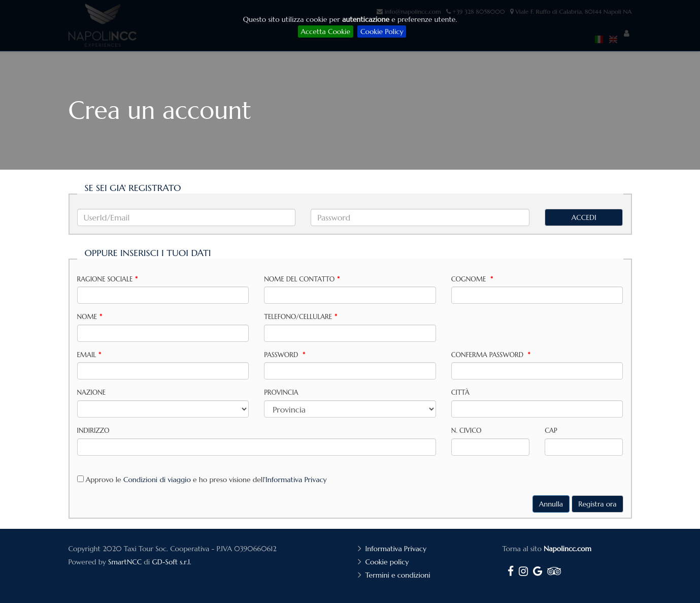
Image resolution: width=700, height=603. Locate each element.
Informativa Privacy (296, 480)
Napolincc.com (568, 549)
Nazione (92, 392)
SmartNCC (125, 562)
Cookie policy (389, 562)
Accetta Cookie (326, 31)
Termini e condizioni (399, 575)
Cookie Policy (382, 31)
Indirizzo (93, 431)
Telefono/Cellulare (301, 317)
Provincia (281, 392)
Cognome (472, 279)
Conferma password (491, 355)
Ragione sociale (107, 279)
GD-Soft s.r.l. (171, 562)
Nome (90, 317)
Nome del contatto (302, 279)
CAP (551, 431)
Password (285, 355)
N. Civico (466, 431)
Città (460, 392)
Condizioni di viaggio (157, 480)
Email (89, 355)
